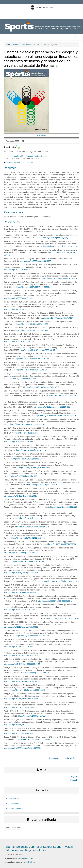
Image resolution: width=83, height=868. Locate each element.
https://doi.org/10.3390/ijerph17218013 (19, 298)
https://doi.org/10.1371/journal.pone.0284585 (21, 573)
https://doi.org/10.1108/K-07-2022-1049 (29, 561)
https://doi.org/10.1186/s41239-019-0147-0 (42, 387)
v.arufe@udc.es (27, 858)
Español (74, 780)
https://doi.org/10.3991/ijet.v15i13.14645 (35, 467)
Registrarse (54, 758)
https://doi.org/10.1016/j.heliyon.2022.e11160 (28, 690)
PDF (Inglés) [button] (41, 135)
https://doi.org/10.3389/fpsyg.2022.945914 (20, 553)
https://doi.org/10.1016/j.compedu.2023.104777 (22, 681)
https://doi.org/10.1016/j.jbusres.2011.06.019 (21, 627)
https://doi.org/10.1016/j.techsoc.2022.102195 (38, 350)
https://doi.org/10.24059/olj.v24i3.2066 (18, 442)
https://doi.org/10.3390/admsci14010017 (19, 733)
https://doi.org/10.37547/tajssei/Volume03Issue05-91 (56, 416)
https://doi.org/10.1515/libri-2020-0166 (29, 518)
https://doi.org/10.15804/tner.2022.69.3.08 (33, 636)
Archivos (16, 45)
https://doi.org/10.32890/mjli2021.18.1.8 (41, 485)
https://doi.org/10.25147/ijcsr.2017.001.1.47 (32, 359)
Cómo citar (28, 163)
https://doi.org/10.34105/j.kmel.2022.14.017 (20, 496)
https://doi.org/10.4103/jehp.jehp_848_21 (54, 238)
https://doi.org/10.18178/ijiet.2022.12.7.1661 (28, 538)
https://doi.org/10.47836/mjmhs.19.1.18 (32, 370)
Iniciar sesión (70, 758)
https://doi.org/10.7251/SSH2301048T (18, 647)
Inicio (8, 45)
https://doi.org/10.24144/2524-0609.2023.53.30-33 (23, 664)
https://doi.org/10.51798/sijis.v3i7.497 (23, 378)
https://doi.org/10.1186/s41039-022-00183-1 (55, 601)
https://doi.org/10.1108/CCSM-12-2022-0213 (60, 278)
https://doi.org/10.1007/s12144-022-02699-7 (21, 707)
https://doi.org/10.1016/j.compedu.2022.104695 (52, 407)
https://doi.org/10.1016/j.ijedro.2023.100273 (60, 246)
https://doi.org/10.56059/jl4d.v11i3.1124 (19, 341)
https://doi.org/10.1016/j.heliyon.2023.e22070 (61, 581)
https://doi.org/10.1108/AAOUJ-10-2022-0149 (28, 424)
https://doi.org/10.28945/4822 (15, 309)
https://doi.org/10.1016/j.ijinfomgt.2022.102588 (22, 655)
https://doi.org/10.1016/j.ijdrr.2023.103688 (29, 459)
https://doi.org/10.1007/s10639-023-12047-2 (32, 527)
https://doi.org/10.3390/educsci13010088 (35, 261)
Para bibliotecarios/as (15, 809)
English (74, 777)
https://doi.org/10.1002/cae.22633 (38, 673)
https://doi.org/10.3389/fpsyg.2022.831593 (33, 450)
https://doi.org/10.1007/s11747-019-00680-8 (33, 287)
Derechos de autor (12, 163)
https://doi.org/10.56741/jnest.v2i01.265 (22, 476)
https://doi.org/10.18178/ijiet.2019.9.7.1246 (62, 618)
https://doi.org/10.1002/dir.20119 (27, 433)
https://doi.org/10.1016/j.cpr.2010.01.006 (32, 330)
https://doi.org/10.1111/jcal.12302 (17, 725)
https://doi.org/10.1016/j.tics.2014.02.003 (32, 324)
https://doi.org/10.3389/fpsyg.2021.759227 (56, 318)
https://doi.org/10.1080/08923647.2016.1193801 (22, 748)
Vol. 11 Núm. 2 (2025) (31, 45)
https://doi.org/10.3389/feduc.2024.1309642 (21, 610)
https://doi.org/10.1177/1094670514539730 (59, 544)
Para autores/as (12, 804)
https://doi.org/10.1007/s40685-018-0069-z (20, 592)
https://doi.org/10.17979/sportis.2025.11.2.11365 (29, 156)
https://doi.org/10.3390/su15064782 (17, 270)
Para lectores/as (13, 799)
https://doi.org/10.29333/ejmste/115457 (33, 716)
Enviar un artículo (13, 828)
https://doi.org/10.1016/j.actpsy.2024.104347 (21, 699)
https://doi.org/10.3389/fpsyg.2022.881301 (34, 739)
